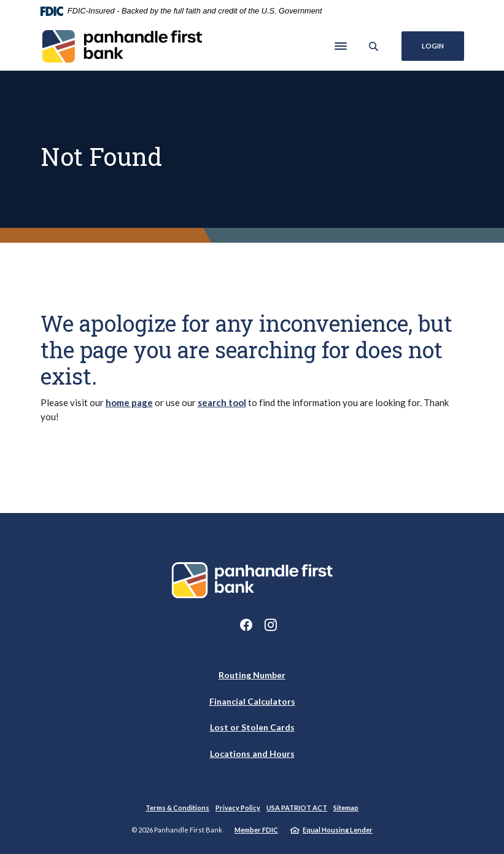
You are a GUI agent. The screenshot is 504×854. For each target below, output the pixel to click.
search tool (222, 402)
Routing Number (252, 675)
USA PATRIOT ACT (297, 808)
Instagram (271, 625)
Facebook (246, 625)
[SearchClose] (374, 46)
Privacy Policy (238, 808)
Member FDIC (256, 830)
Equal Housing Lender (338, 830)
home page (129, 402)
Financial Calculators (252, 701)
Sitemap (346, 808)
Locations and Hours (252, 754)
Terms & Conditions (177, 808)
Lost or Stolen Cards (252, 727)
